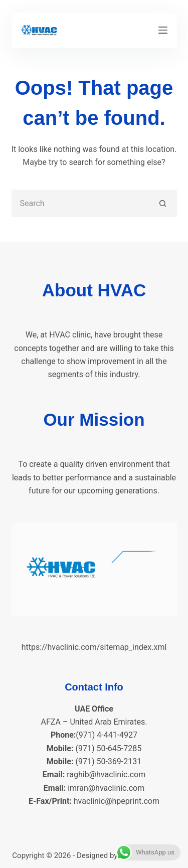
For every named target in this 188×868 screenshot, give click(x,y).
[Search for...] (80, 203)
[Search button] (163, 203)
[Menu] (163, 30)
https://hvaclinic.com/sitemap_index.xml (94, 647)
